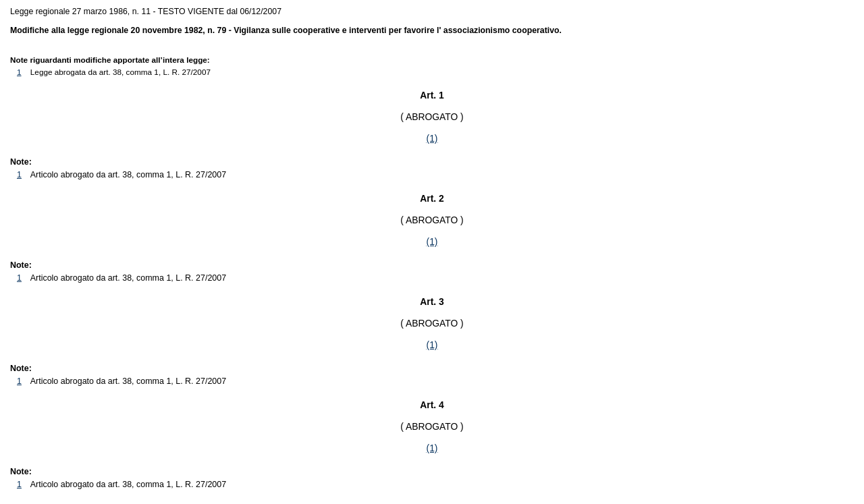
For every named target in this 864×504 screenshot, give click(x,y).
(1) (432, 138)
